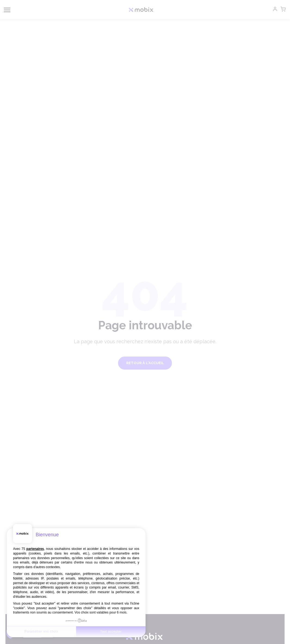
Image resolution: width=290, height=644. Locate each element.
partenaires (35, 549)
